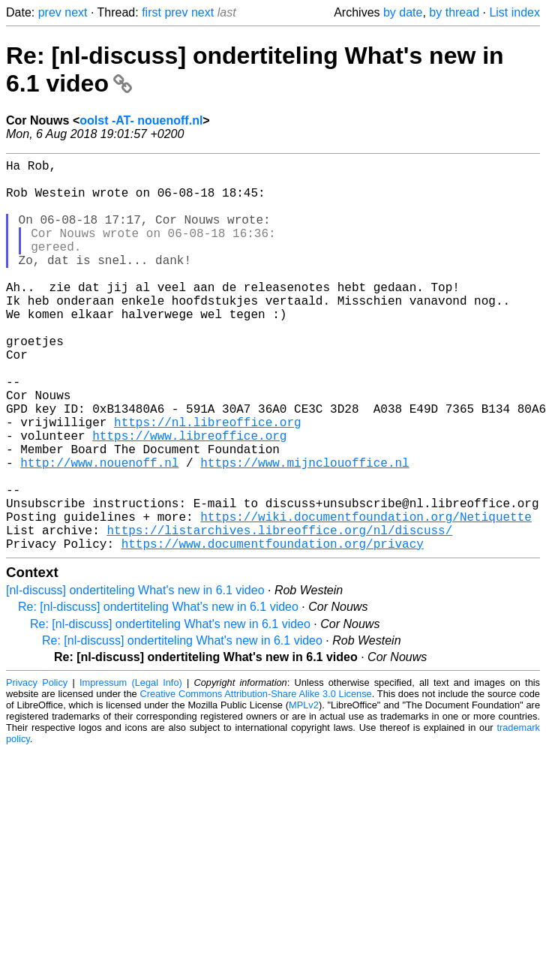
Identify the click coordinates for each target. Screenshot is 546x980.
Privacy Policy (37, 770)
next (76, 12)
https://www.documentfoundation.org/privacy (273, 630)
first (151, 12)
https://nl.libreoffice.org (208, 482)
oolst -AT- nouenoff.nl (141, 120)
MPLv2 (304, 792)
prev (50, 12)
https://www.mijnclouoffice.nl (304, 531)
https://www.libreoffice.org (189, 498)
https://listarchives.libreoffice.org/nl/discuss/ (279, 614)
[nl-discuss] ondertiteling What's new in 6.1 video (135, 677)
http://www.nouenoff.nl (99, 531)
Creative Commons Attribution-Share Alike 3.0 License (255, 781)
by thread (454, 12)
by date (403, 12)
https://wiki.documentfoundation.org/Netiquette (366, 597)
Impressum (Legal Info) (131, 770)
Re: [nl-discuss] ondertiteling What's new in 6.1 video (158, 694)
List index (514, 12)
